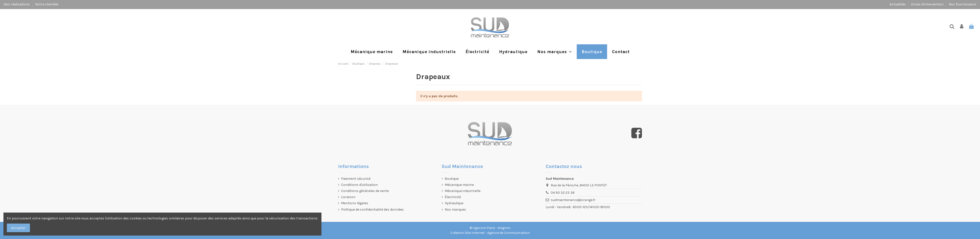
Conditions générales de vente (365, 191)
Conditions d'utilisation (359, 185)
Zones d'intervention (928, 4)
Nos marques (455, 209)
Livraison (348, 197)
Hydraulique (454, 203)
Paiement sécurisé (356, 179)
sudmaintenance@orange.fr (573, 200)
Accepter (18, 228)
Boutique (452, 179)
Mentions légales (355, 203)
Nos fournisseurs (962, 4)
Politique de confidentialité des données (372, 209)
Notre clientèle (47, 4)
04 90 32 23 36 (563, 193)
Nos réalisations (17, 4)
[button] (555, 52)
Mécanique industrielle (463, 191)
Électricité (453, 197)
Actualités (898, 4)
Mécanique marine (459, 185)
